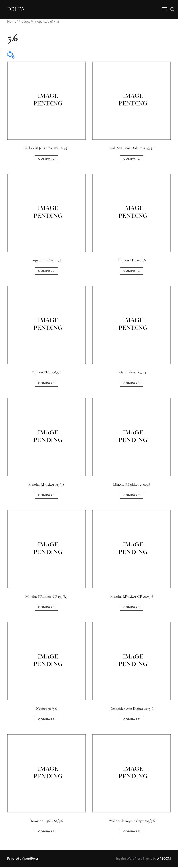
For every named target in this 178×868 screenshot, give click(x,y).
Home (12, 22)
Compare (46, 159)
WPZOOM (164, 859)
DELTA (17, 9)
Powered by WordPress (23, 859)
